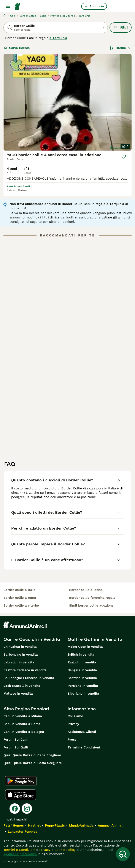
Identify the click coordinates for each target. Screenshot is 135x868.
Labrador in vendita (19, 662)
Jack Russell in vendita (22, 686)
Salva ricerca (17, 48)
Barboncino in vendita (21, 655)
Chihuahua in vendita (20, 647)
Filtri (121, 28)
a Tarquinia (58, 38)
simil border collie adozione (91, 605)
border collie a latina (86, 590)
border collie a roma (20, 598)
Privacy (73, 724)
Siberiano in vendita (83, 694)
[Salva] (124, 157)
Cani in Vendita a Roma (22, 724)
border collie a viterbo (21, 605)
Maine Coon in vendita (85, 647)
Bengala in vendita (82, 670)
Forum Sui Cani (15, 740)
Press (72, 740)
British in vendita (81, 655)
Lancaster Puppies (22, 832)
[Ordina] (120, 48)
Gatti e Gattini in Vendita (95, 639)
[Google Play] (21, 781)
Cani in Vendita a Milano (23, 716)
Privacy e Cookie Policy (57, 850)
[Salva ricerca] (123, 854)
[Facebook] (15, 809)
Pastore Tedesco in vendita (25, 670)
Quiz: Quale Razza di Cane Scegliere (32, 755)
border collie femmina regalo (92, 598)
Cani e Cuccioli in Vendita (32, 639)
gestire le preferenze (20, 854)
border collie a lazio (19, 590)
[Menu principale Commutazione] (8, 6)
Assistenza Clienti (82, 732)
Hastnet (34, 825)
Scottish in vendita (82, 678)
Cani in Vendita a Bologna (24, 732)
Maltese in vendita (18, 694)
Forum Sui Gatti (16, 747)
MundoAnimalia (81, 825)
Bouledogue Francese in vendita (29, 678)
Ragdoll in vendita (82, 662)
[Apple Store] (21, 795)
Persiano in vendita (83, 686)
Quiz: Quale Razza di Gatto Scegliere (33, 763)
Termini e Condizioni (84, 747)
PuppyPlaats (55, 825)
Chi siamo (75, 716)
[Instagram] (27, 809)
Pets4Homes (14, 825)
